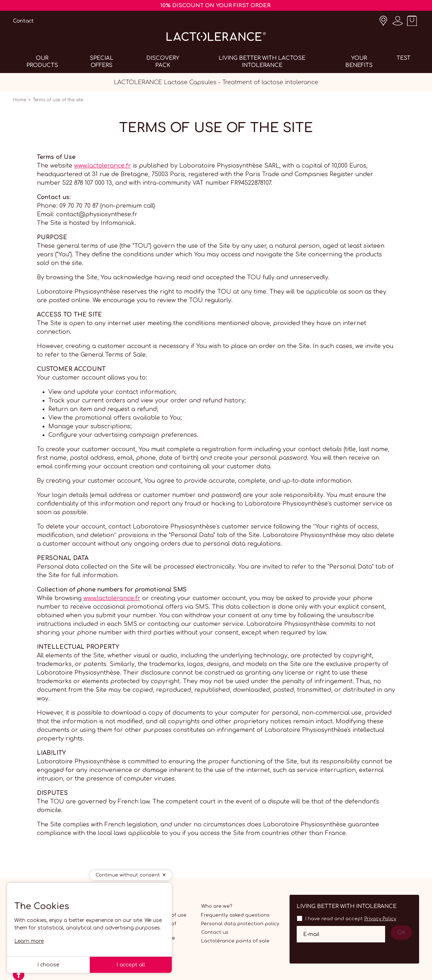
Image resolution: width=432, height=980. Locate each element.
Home (20, 100)
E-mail (311, 934)
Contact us (215, 932)
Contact (23, 21)
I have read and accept (351, 919)
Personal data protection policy (240, 924)
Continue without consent (128, 875)
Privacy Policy (380, 919)
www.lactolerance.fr (103, 166)
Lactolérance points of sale (235, 941)
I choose (48, 965)
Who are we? (217, 906)
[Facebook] (19, 977)
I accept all (131, 965)
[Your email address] (341, 934)
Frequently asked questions (235, 915)
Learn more (29, 941)
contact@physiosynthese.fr (97, 214)
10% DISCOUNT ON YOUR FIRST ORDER (215, 6)
